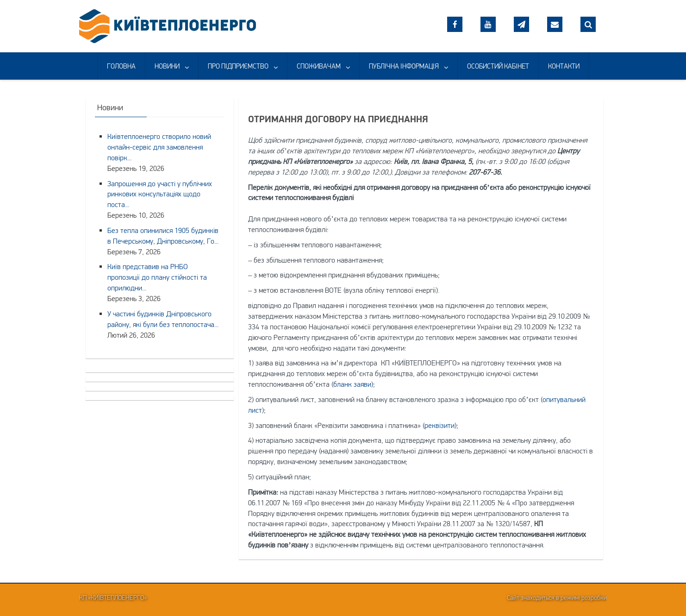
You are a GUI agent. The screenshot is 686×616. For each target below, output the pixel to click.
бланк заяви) (353, 384)
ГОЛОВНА (121, 66)
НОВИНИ (167, 66)
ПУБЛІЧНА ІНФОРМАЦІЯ (404, 66)
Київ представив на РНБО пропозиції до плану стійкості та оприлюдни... (157, 277)
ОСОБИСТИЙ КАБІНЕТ (498, 66)
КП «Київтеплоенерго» (113, 597)
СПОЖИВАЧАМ (319, 66)
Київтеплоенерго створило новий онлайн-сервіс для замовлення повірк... (159, 147)
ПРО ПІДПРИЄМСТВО (238, 66)
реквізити (440, 425)
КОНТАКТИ (564, 66)
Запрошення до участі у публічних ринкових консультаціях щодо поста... (160, 194)
